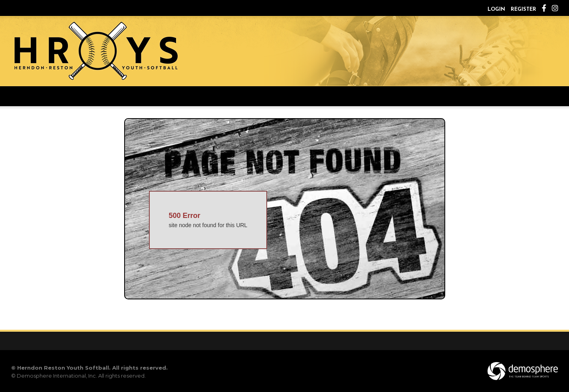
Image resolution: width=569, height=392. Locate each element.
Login (496, 9)
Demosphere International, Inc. (57, 376)
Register (523, 9)
